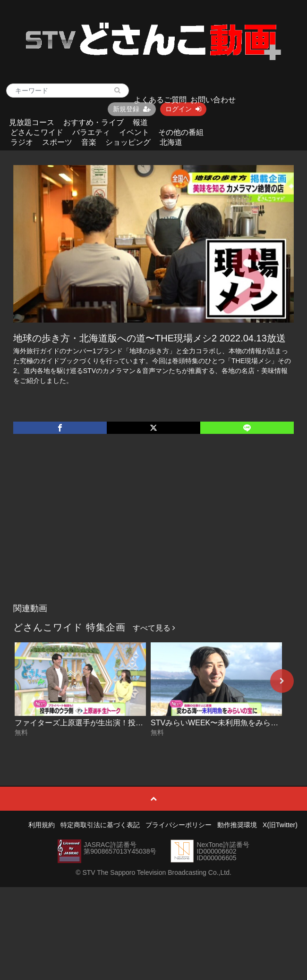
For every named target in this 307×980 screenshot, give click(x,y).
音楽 (89, 142)
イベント (134, 132)
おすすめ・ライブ (94, 122)
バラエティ (91, 132)
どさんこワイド (37, 132)
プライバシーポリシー (179, 825)
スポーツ (57, 142)
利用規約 (42, 825)
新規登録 (132, 109)
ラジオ (22, 142)
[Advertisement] (154, 528)
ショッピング (128, 142)
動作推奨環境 (237, 825)
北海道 (171, 142)
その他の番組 (181, 132)
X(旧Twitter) (280, 825)
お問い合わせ (213, 100)
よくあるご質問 (160, 100)
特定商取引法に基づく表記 (100, 825)
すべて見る (154, 628)
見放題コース (32, 122)
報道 (140, 122)
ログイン (183, 109)
